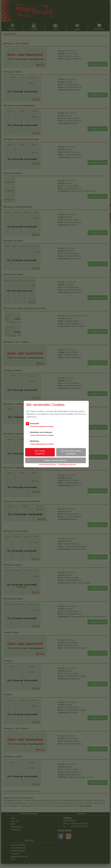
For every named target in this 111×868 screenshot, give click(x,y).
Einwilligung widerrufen (67, 464)
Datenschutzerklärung (47, 464)
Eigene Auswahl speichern (55, 460)
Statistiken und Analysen (41, 432)
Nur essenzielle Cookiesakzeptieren (71, 452)
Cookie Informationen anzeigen (42, 426)
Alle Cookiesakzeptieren (40, 452)
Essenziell (34, 423)
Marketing (34, 441)
